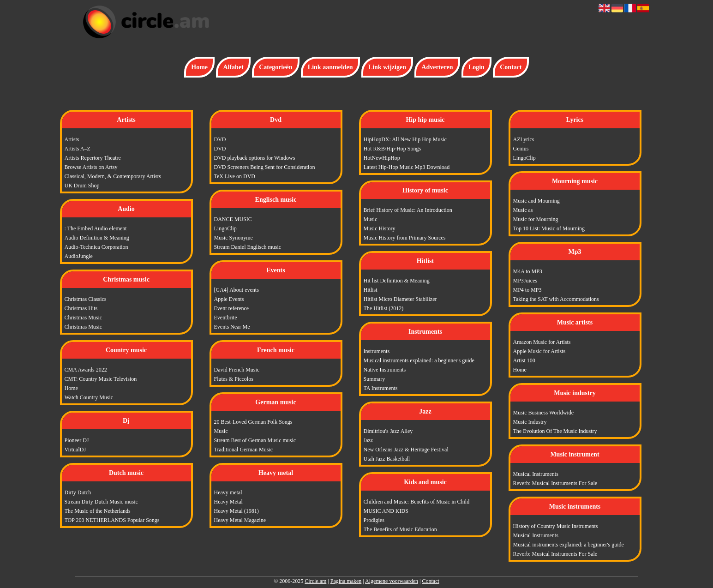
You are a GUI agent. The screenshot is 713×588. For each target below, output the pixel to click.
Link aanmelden (330, 67)
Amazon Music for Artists (542, 342)
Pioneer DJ (77, 440)
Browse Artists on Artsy (91, 167)
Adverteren (437, 67)
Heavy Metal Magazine (240, 520)
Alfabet (233, 67)
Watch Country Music (89, 397)
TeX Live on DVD (235, 176)
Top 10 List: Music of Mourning (549, 228)
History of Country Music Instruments (556, 526)
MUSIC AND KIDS (386, 511)
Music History (380, 228)
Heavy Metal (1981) (237, 511)
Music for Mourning (536, 219)
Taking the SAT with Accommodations (556, 299)
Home (199, 67)
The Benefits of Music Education (400, 529)
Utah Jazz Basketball (387, 459)
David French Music (237, 370)
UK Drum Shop (82, 186)
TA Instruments (381, 388)
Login (476, 67)
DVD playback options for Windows (255, 158)
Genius (521, 149)
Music (221, 431)
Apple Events (229, 299)
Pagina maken (346, 581)
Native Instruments (385, 370)
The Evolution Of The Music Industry (555, 431)
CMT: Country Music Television (101, 379)
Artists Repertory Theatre (93, 158)
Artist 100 (524, 360)
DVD (220, 139)
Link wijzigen (387, 67)
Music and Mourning (536, 201)
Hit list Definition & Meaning (397, 281)
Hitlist (371, 290)
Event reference (232, 308)
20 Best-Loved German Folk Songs (253, 422)
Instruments (377, 351)
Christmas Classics (86, 299)
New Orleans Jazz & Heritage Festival (406, 450)
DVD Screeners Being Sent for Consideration (265, 167)
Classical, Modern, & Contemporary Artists (113, 176)
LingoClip (225, 228)
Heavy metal (228, 492)
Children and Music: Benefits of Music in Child (417, 502)
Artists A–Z (78, 149)
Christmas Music (84, 318)
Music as (523, 210)
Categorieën (276, 67)
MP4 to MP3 (527, 290)
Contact (511, 67)
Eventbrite (226, 318)
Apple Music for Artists (539, 351)
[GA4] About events (237, 290)
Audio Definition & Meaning (97, 238)
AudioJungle (79, 256)
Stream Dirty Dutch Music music (101, 502)
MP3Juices (525, 281)
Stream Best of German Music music (255, 440)
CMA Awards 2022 (86, 370)
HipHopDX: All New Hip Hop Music (405, 139)
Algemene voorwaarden (392, 581)
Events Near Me (232, 327)
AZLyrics (524, 139)
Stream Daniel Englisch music (248, 247)
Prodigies (374, 520)
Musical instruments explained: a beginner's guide (419, 360)
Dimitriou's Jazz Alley (388, 431)
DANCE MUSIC (233, 219)
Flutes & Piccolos (234, 379)
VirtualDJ (75, 450)
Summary (374, 379)
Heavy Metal (228, 502)
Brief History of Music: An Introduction (408, 210)
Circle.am (315, 581)
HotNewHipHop (382, 158)
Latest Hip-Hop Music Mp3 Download (407, 167)
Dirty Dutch (78, 492)
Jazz (368, 440)
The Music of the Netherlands (98, 511)
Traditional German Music (244, 450)
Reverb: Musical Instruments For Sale (555, 483)
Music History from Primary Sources (405, 238)
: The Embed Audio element (96, 228)
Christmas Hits (81, 308)
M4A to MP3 (528, 271)
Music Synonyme (234, 238)
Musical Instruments (536, 474)
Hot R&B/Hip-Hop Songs (392, 149)
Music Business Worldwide (543, 413)
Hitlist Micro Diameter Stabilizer (400, 299)
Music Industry (530, 422)
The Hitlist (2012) (384, 308)
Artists (72, 139)
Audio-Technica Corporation (96, 247)
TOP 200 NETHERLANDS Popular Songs (112, 520)
